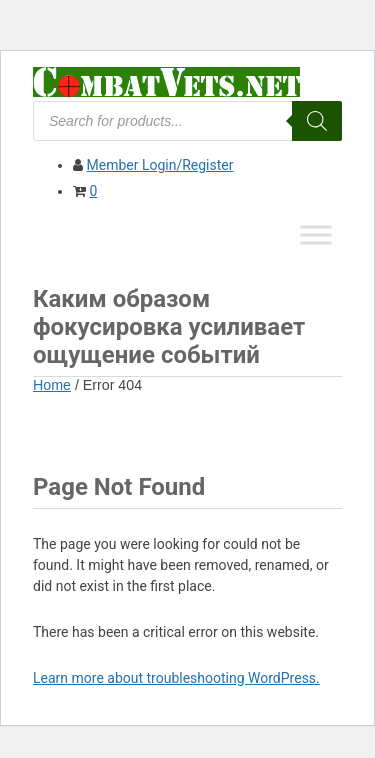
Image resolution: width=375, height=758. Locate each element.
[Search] (317, 121)
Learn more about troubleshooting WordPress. (176, 678)
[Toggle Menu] (316, 234)
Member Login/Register (159, 165)
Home (52, 385)
